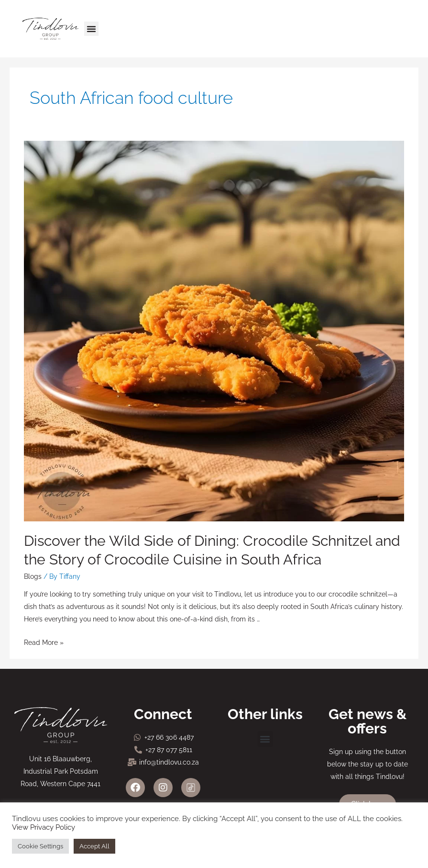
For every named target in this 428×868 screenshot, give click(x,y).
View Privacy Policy (44, 827)
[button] (91, 29)
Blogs (33, 576)
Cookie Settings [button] (40, 846)
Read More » (44, 643)
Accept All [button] (94, 846)
